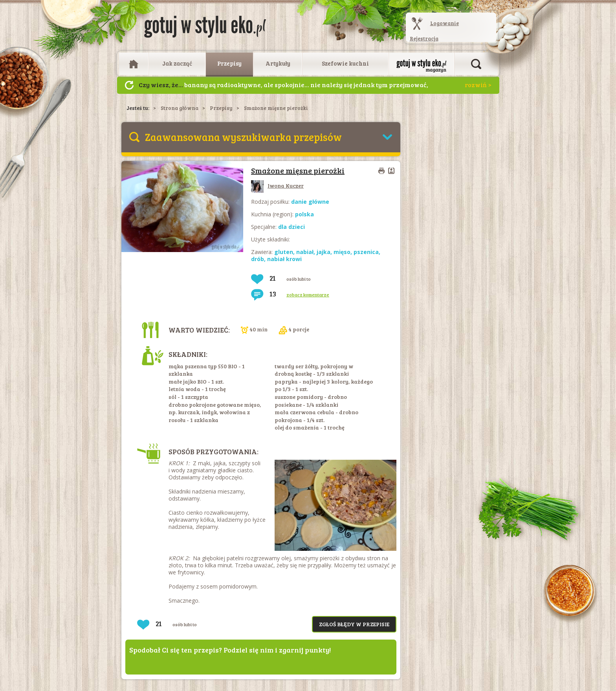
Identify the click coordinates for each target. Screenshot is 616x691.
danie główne (310, 202)
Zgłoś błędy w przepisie (354, 624)
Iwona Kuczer (277, 186)
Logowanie (445, 23)
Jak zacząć (177, 63)
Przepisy (229, 63)
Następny (129, 85)
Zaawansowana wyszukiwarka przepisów (243, 137)
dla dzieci (291, 227)
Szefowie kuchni (345, 63)
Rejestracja (424, 38)
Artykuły (278, 63)
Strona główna (180, 108)
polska (304, 214)
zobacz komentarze (308, 294)
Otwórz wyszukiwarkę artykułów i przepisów (476, 64)
